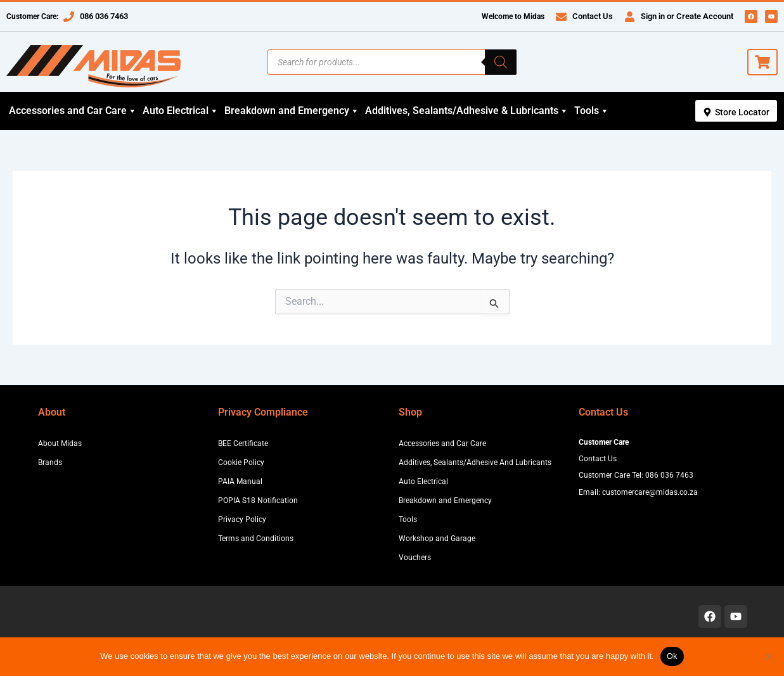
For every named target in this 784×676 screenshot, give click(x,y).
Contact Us (593, 16)
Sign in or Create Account (687, 16)
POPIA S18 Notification (258, 501)
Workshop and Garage (437, 539)
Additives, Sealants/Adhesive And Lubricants (475, 462)
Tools (592, 111)
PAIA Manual (240, 481)
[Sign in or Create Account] (630, 17)
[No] (768, 656)
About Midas (60, 443)
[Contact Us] (561, 17)
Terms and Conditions (256, 539)
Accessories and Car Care (73, 111)
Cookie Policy (241, 462)
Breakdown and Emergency (292, 111)
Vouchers (415, 558)
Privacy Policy (242, 520)
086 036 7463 (104, 16)
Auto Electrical (181, 111)
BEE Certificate (243, 443)
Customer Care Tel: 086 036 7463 (636, 475)
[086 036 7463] (69, 17)
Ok (672, 656)
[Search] (501, 62)
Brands (50, 462)
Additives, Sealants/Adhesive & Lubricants (467, 111)
